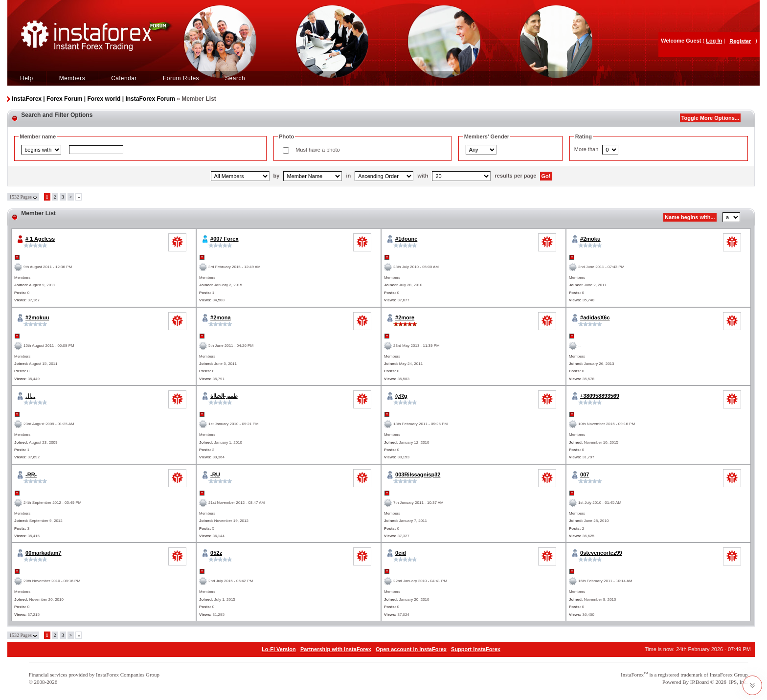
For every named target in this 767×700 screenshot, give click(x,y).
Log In (714, 41)
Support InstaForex (476, 649)
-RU (215, 474)
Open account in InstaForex (411, 649)
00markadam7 (43, 553)
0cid (401, 553)
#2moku (590, 239)
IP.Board (699, 682)
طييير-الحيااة (224, 396)
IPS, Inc (737, 682)
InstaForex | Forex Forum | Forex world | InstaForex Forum (93, 99)
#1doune (406, 239)
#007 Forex (224, 239)
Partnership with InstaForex (336, 649)
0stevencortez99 (601, 553)
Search (235, 78)
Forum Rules (181, 78)
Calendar (124, 78)
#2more (405, 317)
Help (27, 78)
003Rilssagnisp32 (418, 474)
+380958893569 (600, 396)
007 (585, 474)
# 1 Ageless (40, 239)
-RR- (31, 474)
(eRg (401, 396)
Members (72, 78)
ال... (30, 396)
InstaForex (632, 675)
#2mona (221, 317)
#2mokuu (37, 317)
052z (216, 553)
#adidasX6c (595, 317)
